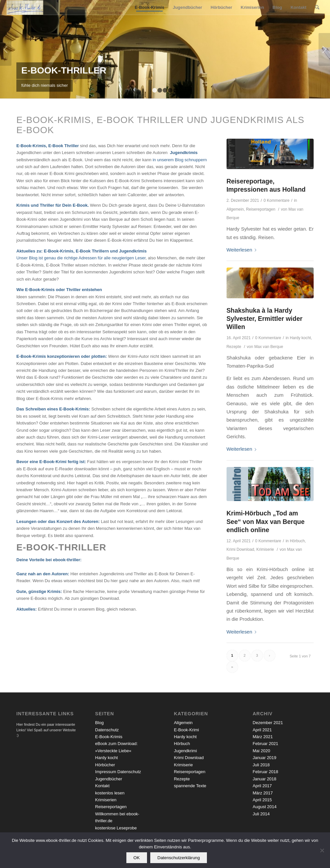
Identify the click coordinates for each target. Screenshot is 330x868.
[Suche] (317, 8)
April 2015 (262, 800)
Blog (100, 723)
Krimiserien (106, 800)
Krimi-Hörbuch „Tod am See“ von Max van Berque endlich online (266, 521)
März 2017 (263, 793)
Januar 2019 (265, 758)
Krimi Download (240, 549)
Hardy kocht (300, 338)
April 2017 (262, 786)
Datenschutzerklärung (179, 858)
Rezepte (234, 347)
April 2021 (262, 730)
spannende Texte (190, 786)
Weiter (324, 49)
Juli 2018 (261, 765)
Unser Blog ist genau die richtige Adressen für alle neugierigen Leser (81, 258)
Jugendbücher (109, 779)
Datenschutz (107, 730)
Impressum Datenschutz (118, 772)
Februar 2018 (266, 772)
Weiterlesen (243, 250)
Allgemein (235, 209)
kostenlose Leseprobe (116, 828)
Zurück (6, 49)
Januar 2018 (265, 779)
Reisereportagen (260, 209)
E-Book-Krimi (186, 730)
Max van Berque (269, 347)
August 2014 (265, 807)
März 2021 (263, 737)
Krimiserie (265, 549)
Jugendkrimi (185, 751)
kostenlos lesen (110, 793)
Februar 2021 (266, 744)
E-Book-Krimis (109, 737)
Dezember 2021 (268, 723)
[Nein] (322, 850)
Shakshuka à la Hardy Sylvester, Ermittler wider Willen (265, 319)
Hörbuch (297, 541)
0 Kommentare (276, 200)
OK (137, 858)
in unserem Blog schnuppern (180, 160)
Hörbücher (105, 765)
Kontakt (102, 786)
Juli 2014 (261, 814)
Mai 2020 (261, 751)
